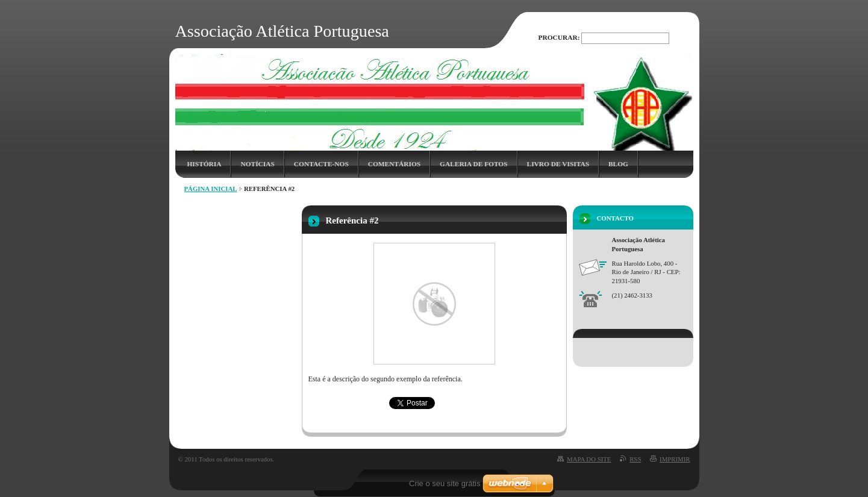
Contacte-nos (321, 164)
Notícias (257, 164)
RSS (635, 459)
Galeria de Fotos (473, 164)
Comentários (394, 164)
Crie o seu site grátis (445, 483)
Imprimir (675, 459)
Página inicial (211, 189)
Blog (618, 164)
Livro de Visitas (558, 164)
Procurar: (559, 37)
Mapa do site (589, 459)
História (205, 164)
